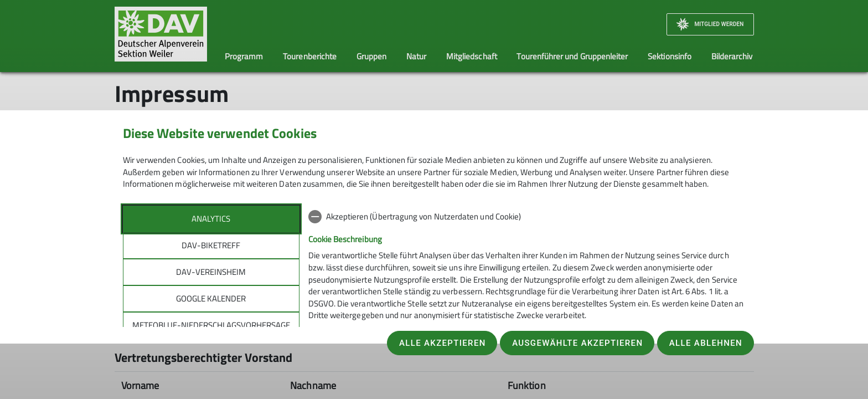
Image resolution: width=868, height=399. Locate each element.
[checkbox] (527, 217)
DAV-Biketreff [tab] (211, 245)
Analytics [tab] (211, 219)
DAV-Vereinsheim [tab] (211, 272)
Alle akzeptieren (443, 343)
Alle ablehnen (706, 343)
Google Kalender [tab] (211, 298)
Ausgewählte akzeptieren (577, 343)
